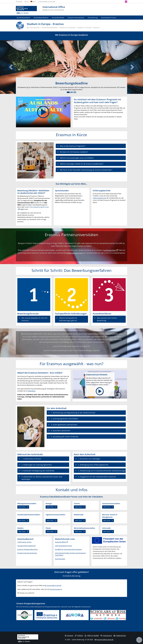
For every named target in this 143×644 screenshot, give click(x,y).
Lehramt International (76, 18)
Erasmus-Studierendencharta (27, 549)
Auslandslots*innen (109, 18)
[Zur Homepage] (26, 10)
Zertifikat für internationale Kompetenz (68, 549)
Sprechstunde (55, 589)
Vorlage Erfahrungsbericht (26, 546)
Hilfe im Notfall (92, 636)
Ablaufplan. (32, 391)
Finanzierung (93, 18)
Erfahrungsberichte (99, 198)
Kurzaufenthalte (58, 18)
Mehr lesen (22, 507)
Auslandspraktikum (41, 18)
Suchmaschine (109, 250)
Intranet (69, 636)
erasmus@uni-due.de (54, 585)
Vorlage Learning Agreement (27, 553)
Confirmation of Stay (24, 542)
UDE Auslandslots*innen (63, 546)
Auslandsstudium (23, 18)
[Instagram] (126, 2)
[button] (11, 67)
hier (80, 202)
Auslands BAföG (60, 542)
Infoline (79, 636)
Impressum (106, 636)
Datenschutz (120, 636)
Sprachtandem (60, 559)
